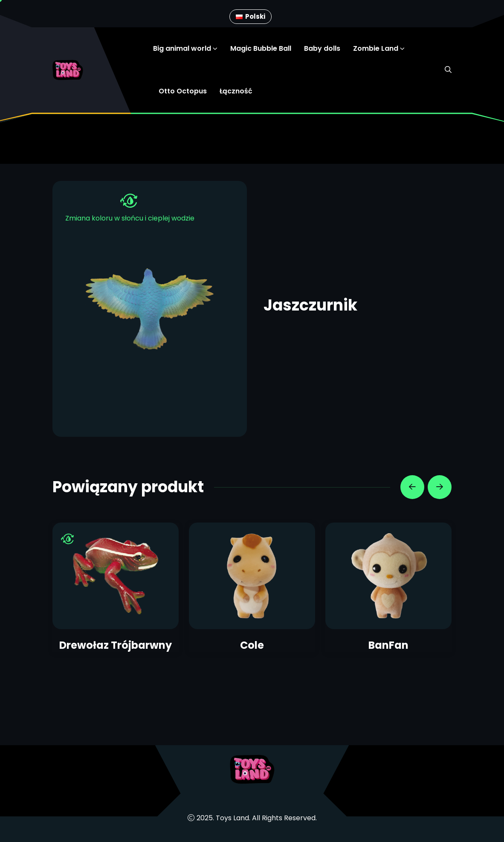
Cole (252, 645)
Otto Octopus (183, 91)
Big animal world (182, 48)
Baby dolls (322, 48)
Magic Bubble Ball (261, 48)
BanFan (388, 645)
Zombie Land (376, 48)
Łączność (236, 91)
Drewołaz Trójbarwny (116, 645)
